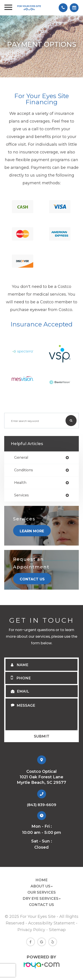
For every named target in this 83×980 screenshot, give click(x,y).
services (21, 495)
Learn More (32, 531)
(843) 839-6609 (42, 805)
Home (41, 880)
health (20, 483)
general (21, 458)
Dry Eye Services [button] (42, 898)
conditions (23, 470)
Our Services (42, 892)
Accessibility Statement (51, 923)
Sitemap (57, 930)
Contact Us (32, 579)
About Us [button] (42, 886)
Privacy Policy (31, 930)
